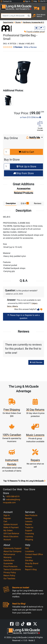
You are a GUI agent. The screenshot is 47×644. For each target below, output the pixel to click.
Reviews (29, 566)
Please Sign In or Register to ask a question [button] (24, 317)
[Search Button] (29, 16)
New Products (31, 515)
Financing (29, 533)
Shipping (29, 539)
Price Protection (10, 566)
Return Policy (9, 575)
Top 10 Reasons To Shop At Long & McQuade (24, 481)
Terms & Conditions (12, 569)
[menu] (43, 7)
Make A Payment (11, 527)
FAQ (27, 548)
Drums (18, 22)
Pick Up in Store (26, 166)
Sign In (7, 515)
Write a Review (30, 47)
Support (29, 530)
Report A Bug (31, 569)
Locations (29, 551)
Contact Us (6, 1)
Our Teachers (9, 579)
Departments (8, 22)
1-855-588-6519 (11, 496)
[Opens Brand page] (7, 28)
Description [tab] (11, 203)
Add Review (36, 362)
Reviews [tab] (38, 203)
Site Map (29, 560)
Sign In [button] (27, 1)
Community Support (12, 548)
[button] (35, 7)
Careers (28, 557)
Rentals (28, 518)
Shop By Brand (32, 563)
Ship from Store (23, 173)
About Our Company (12, 551)
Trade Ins (29, 527)
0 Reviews (18, 47)
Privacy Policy (10, 572)
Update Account (11, 524)
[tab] (24, 189)
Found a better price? (35, 32)
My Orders (8, 530)
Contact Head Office (34, 554)
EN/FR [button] (42, 1)
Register (7, 518)
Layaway (29, 536)
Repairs (28, 524)
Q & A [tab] (25, 203)
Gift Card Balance (11, 533)
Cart (5, 521)
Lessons (29, 521)
